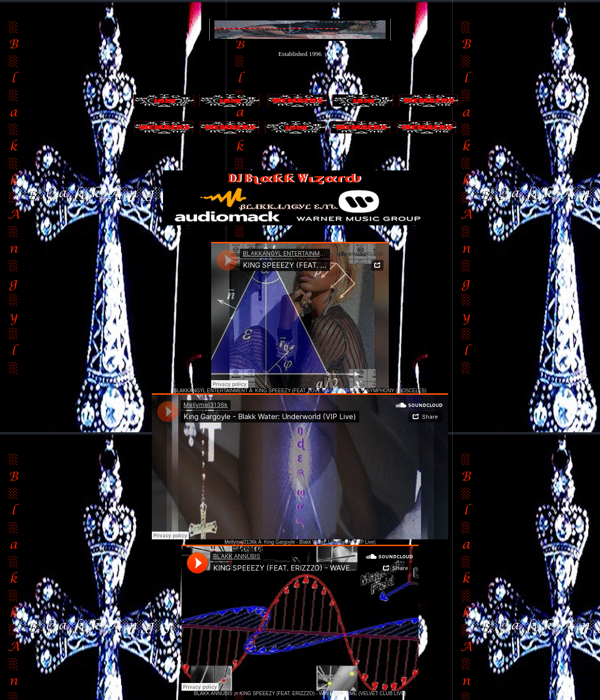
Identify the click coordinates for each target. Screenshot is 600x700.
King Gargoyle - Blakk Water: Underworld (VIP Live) (320, 542)
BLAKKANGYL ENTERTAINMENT (211, 391)
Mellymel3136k (241, 542)
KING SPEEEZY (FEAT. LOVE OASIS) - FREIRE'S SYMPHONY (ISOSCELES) (341, 391)
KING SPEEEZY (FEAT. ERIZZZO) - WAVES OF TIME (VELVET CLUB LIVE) (323, 693)
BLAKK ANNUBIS (213, 693)
